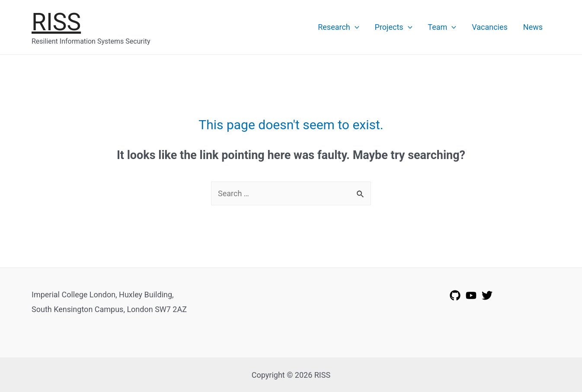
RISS (56, 22)
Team (442, 27)
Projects (394, 27)
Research (338, 27)
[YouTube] (471, 295)
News (533, 27)
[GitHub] (455, 295)
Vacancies (490, 27)
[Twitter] (487, 295)
